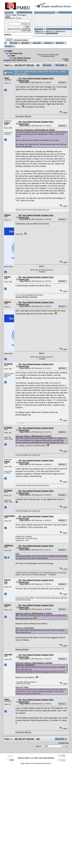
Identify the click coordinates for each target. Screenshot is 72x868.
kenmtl (7, 277)
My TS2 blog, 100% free (23, 116)
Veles (7, 78)
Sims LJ (42, 266)
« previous (65, 59)
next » (67, 61)
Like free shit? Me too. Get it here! (26, 297)
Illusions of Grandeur (22, 649)
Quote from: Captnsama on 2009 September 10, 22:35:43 (35, 130)
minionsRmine (11, 516)
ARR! (13, 56)
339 (32, 65)
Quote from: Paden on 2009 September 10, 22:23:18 (33, 436)
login (23, 15)
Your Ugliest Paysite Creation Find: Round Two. (17, 59)
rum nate (8, 654)
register (8, 17)
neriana (8, 605)
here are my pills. (24, 423)
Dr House (8, 364)
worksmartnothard (52, 33)
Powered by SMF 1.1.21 (25, 758)
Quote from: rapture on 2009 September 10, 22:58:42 (34, 613)
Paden (7, 123)
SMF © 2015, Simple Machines (44, 758)
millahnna (9, 545)
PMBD (9, 51)
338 (28, 65)
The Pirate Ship (15, 53)
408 (38, 65)
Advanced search (21, 40)
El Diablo (8, 428)
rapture (7, 215)
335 (16, 65)
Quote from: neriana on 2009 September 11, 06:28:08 (34, 663)
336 (20, 65)
